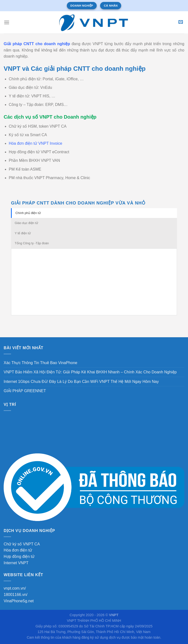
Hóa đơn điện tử (18, 550)
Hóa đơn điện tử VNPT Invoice (35, 143)
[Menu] (7, 22)
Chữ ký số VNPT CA (22, 544)
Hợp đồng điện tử (19, 557)
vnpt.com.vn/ (15, 588)
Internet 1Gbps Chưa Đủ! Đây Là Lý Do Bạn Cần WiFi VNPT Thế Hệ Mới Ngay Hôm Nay (81, 382)
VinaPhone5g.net (19, 601)
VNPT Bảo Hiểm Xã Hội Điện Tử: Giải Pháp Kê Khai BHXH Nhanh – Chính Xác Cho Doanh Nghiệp (90, 372)
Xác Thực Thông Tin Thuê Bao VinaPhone (41, 363)
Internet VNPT (16, 563)
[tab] (94, 213)
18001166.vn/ (16, 595)
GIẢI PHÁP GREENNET (25, 391)
